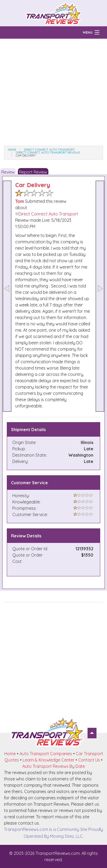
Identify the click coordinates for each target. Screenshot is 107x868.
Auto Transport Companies (46, 754)
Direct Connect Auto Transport (47, 214)
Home (10, 754)
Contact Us (89, 760)
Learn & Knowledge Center (49, 760)
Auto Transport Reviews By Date (54, 766)
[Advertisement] (53, 92)
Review (8, 172)
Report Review (33, 172)
